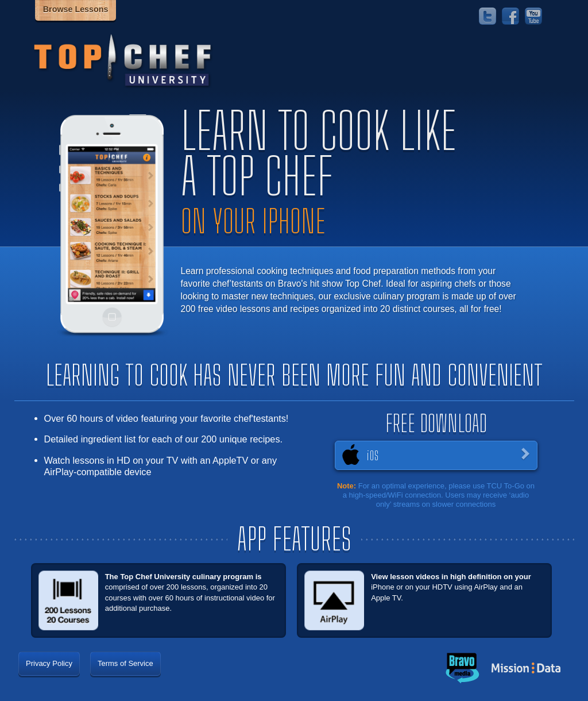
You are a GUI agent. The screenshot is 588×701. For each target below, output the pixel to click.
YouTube (533, 16)
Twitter (488, 16)
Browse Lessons (76, 9)
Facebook (510, 16)
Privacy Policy (49, 663)
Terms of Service (125, 663)
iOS (373, 455)
